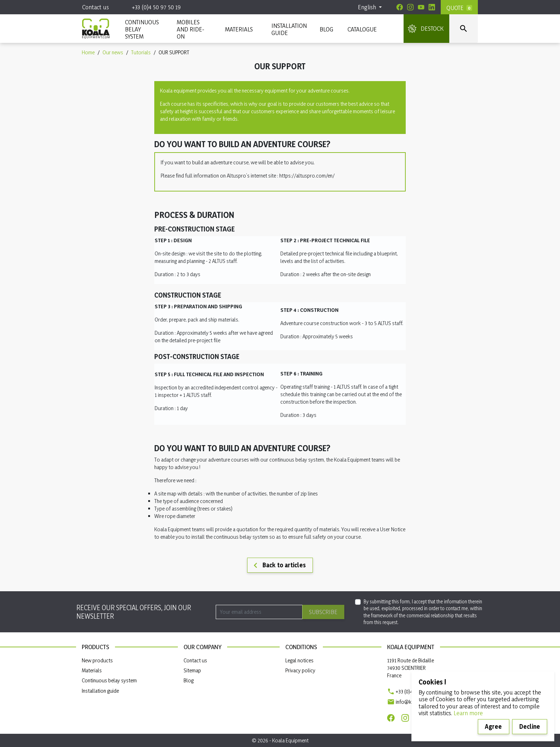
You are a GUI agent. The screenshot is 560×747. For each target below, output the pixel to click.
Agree (493, 726)
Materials (92, 670)
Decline (530, 726)
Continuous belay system (109, 680)
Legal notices (299, 660)
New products (97, 660)
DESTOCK (432, 28)
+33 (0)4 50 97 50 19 (156, 7)
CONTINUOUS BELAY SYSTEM (142, 29)
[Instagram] (410, 7)
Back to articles (278, 566)
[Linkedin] (432, 7)
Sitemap (192, 670)
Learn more (468, 713)
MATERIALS (239, 29)
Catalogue (362, 29)
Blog (326, 29)
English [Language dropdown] (368, 7)
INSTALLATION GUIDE (288, 29)
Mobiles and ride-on (191, 29)
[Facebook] (400, 7)
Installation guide (100, 691)
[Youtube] (421, 7)
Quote (455, 8)
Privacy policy (300, 670)
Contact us (96, 7)
